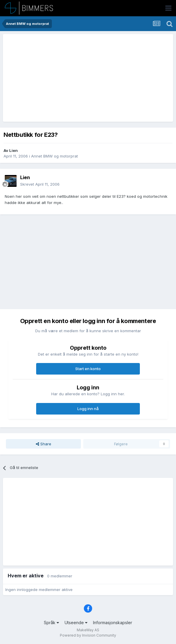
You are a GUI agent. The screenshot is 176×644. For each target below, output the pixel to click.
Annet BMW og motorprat (55, 156)
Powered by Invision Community (88, 635)
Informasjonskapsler (113, 623)
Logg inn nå (88, 409)
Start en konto (88, 369)
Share (44, 444)
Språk (51, 623)
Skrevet (40, 184)
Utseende (76, 623)
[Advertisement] (75, 78)
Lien (13, 150)
